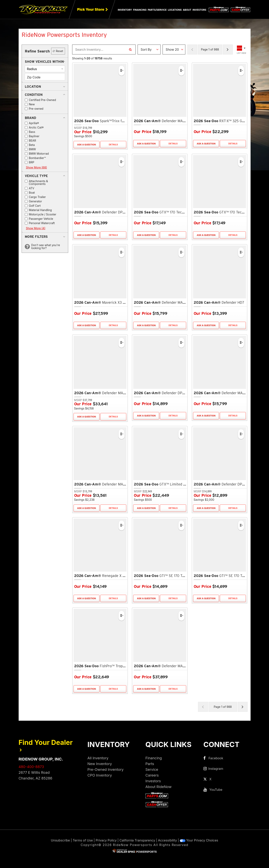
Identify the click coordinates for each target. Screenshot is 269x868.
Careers (152, 775)
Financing (154, 758)
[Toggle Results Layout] (242, 49)
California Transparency (137, 840)
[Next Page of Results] (228, 49)
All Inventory (98, 758)
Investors (199, 10)
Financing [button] (140, 10)
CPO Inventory (100, 775)
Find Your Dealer (46, 745)
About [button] (187, 10)
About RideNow (159, 787)
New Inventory (100, 764)
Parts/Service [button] (157, 10)
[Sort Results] (149, 49)
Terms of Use (83, 840)
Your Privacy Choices (199, 840)
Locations (175, 10)
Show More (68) (37, 167)
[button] (44, 62)
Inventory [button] (125, 10)
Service (152, 769)
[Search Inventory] (130, 49)
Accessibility (167, 840)
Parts (150, 764)
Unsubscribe (60, 840)
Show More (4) (36, 228)
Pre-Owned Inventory (105, 769)
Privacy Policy (106, 840)
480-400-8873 (31, 767)
